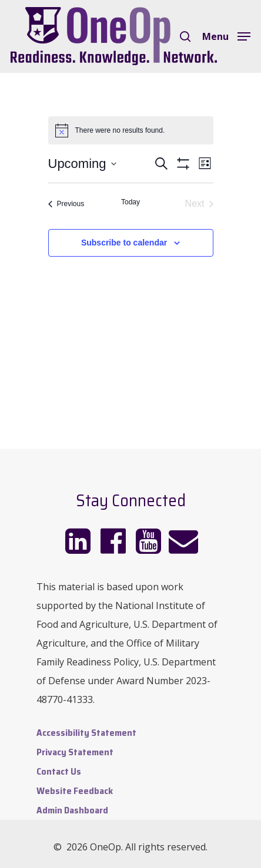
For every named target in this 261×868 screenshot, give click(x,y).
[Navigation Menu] (226, 35)
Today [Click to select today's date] (130, 202)
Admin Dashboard (72, 810)
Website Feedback (75, 791)
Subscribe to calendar (124, 243)
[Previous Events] (66, 204)
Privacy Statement (75, 752)
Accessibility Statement (86, 733)
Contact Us (59, 771)
